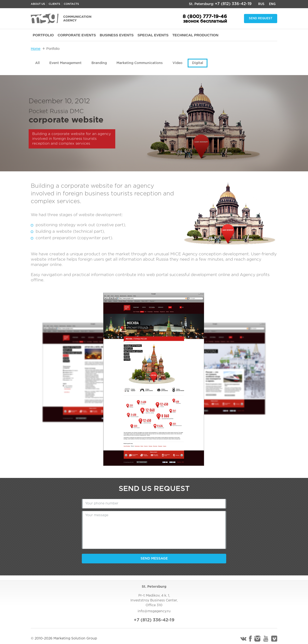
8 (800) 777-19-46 (205, 17)
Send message (154, 559)
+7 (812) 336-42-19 (233, 4)
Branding (99, 63)
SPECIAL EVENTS (153, 35)
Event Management (65, 63)
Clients (54, 4)
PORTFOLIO (43, 35)
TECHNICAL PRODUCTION (195, 35)
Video (177, 63)
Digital (198, 63)
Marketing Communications (140, 63)
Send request (261, 18)
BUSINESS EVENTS (117, 35)
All (37, 63)
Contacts (71, 4)
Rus (261, 4)
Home (36, 48)
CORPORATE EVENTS (77, 35)
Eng (272, 4)
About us (38, 4)
